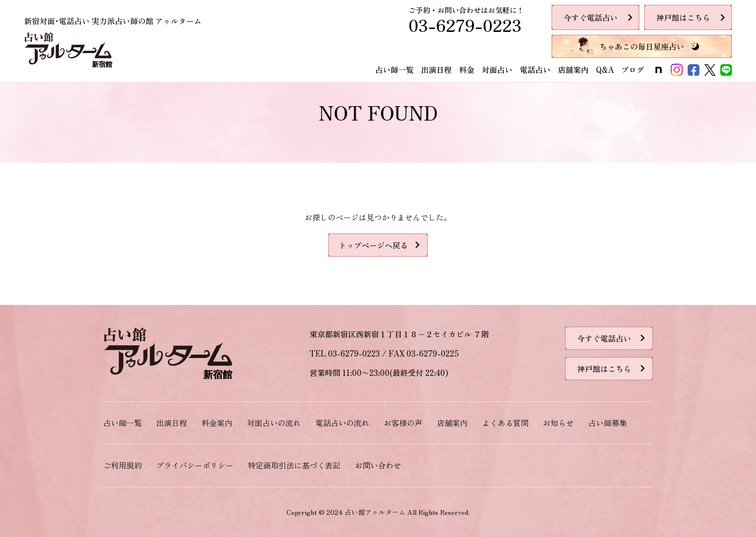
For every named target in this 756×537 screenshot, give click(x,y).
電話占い (535, 69)
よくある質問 (505, 423)
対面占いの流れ (274, 423)
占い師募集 (607, 423)
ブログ (633, 69)
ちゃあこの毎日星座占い (642, 46)
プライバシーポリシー (195, 465)
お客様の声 (403, 423)
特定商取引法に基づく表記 (294, 465)
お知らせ (558, 423)
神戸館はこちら (683, 17)
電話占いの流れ (342, 423)
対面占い (497, 69)
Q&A (605, 69)
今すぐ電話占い (591, 17)
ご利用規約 (122, 465)
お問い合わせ (378, 465)
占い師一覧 (394, 69)
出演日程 (436, 69)
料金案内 (217, 423)
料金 (467, 69)
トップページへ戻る (373, 245)
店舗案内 (573, 69)
